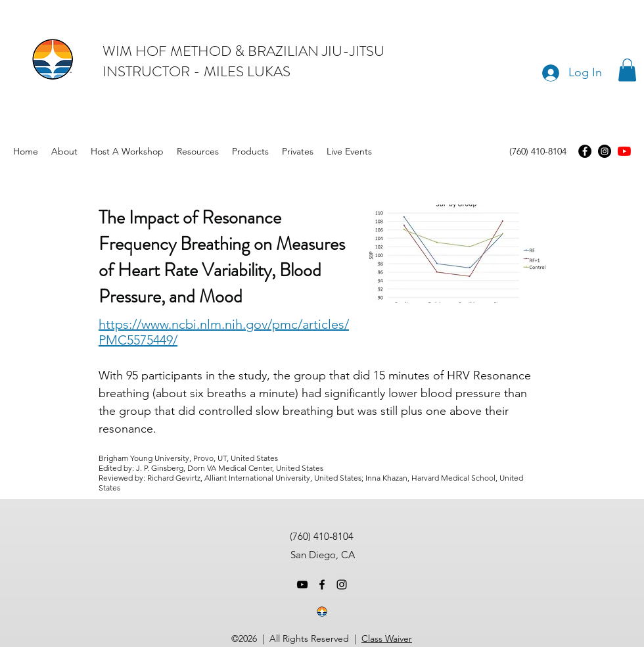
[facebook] (322, 585)
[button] (627, 70)
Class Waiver (387, 638)
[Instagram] (605, 151)
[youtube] (624, 151)
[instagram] (342, 585)
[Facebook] (585, 151)
